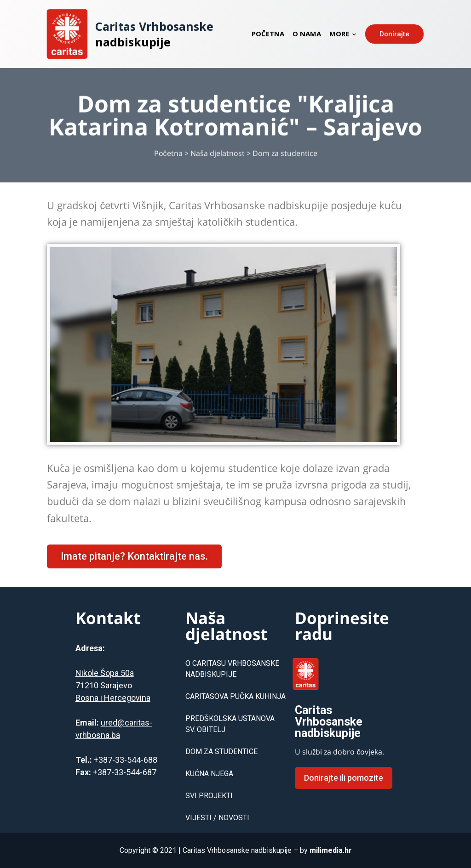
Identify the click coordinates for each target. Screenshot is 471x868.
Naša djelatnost (218, 159)
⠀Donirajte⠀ (394, 34)
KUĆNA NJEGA (209, 774)
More (343, 34)
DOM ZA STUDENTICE (221, 752)
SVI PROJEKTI (209, 796)
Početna (268, 34)
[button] (134, 556)
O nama (307, 34)
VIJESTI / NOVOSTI (217, 818)
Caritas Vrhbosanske (154, 26)
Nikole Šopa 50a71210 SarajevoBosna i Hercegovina (113, 685)
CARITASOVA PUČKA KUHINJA (235, 696)
